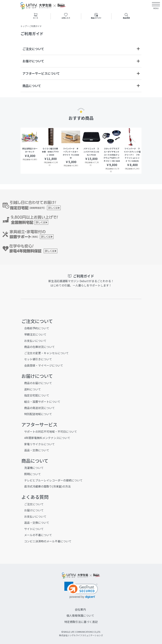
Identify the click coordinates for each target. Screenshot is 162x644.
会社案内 (80, 609)
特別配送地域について (38, 414)
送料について (33, 389)
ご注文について (33, 49)
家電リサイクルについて (39, 444)
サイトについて (34, 529)
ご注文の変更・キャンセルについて (46, 353)
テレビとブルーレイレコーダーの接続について (53, 480)
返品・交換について (37, 450)
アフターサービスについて (41, 73)
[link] (81, 590)
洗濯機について (34, 468)
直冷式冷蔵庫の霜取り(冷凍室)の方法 (47, 486)
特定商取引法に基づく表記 (81, 622)
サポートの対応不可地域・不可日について (51, 431)
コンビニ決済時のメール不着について (48, 541)
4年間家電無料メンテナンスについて (47, 438)
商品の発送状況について (39, 408)
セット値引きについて (38, 359)
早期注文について (35, 334)
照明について (33, 474)
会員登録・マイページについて (44, 365)
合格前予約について (37, 328)
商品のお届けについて (38, 383)
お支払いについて (35, 341)
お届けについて (33, 61)
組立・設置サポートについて (42, 402)
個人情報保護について (80, 615)
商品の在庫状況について (39, 347)
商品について (32, 86)
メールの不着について (38, 535)
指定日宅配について (37, 395)
